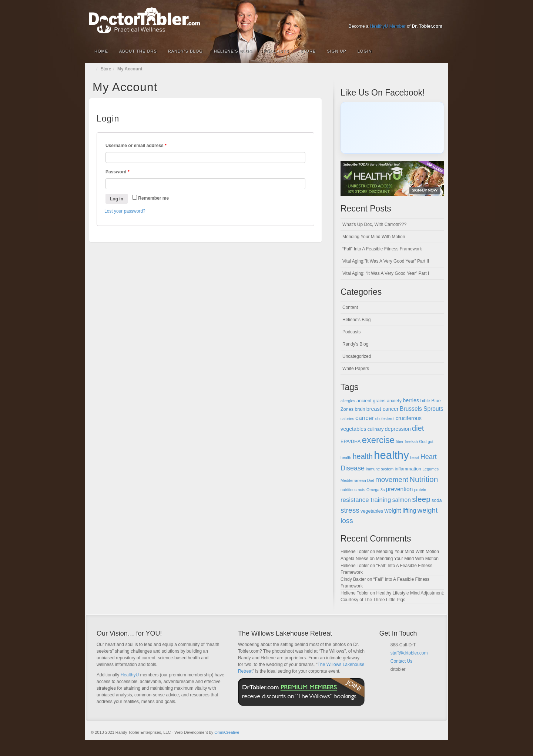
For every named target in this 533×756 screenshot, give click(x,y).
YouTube (427, 16)
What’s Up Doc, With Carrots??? (374, 224)
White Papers (356, 369)
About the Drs (138, 51)
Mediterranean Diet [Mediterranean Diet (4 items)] (357, 480)
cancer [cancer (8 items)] (365, 418)
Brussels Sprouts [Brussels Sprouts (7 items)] (422, 409)
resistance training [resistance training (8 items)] (366, 500)
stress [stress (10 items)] (350, 510)
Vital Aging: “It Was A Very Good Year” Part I (386, 273)
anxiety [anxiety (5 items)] (394, 401)
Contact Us (401, 661)
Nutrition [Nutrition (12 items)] (424, 479)
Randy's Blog (355, 344)
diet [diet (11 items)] (418, 428)
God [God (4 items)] (423, 442)
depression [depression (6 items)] (398, 429)
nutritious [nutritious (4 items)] (348, 490)
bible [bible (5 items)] (425, 401)
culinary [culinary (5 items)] (376, 429)
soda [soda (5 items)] (437, 500)
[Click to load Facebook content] (392, 128)
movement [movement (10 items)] (392, 479)
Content (350, 307)
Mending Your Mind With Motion (374, 237)
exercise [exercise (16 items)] (378, 440)
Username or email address (136, 146)
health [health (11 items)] (363, 456)
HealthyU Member (388, 26)
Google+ (397, 16)
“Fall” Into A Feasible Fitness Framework (382, 249)
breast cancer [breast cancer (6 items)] (383, 409)
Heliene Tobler (355, 552)
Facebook (387, 16)
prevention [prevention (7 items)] (400, 489)
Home (101, 51)
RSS (437, 16)
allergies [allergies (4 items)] (348, 401)
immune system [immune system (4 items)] (380, 469)
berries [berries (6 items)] (411, 400)
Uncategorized (357, 356)
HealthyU (130, 675)
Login (365, 51)
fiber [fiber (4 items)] (400, 442)
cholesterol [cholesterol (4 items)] (385, 419)
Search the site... (438, 51)
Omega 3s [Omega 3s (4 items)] (376, 490)
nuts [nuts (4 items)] (362, 490)
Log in (117, 199)
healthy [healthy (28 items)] (391, 455)
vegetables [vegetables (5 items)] (372, 511)
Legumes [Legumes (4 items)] (430, 469)
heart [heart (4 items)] (415, 457)
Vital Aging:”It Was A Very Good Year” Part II (386, 261)
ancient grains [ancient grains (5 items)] (371, 401)
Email (393, 678)
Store (308, 51)
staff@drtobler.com (409, 653)
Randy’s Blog (185, 51)
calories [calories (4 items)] (347, 419)
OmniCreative (227, 732)
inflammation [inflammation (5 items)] (408, 469)
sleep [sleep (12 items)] (421, 499)
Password (118, 172)
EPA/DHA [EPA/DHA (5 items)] (351, 442)
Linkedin (407, 16)
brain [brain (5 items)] (360, 409)
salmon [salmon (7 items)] (402, 500)
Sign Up (336, 51)
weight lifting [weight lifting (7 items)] (400, 511)
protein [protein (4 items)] (420, 490)
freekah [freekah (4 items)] (411, 442)
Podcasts (276, 51)
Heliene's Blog (356, 320)
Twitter (417, 16)
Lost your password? (125, 211)
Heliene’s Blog (233, 51)
